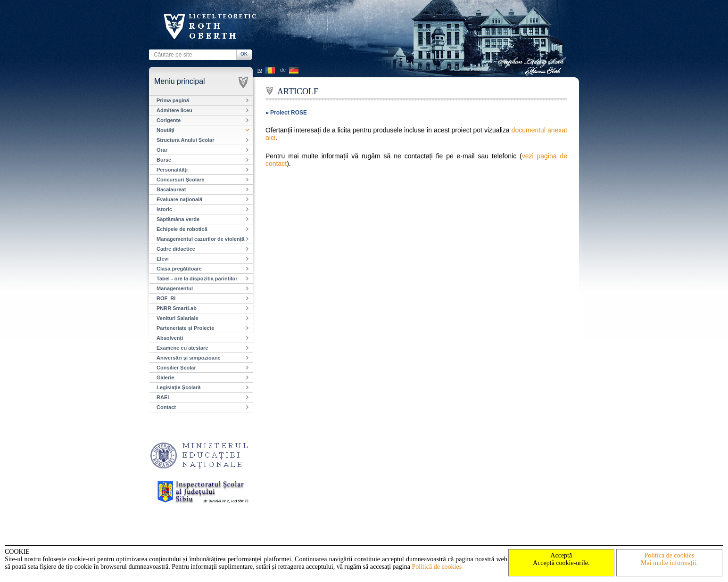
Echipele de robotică (182, 229)
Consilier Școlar (176, 368)
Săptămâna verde (178, 219)
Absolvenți (170, 338)
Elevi (163, 259)
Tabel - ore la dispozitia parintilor (197, 279)
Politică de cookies (437, 567)
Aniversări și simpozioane (189, 358)
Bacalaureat (171, 189)
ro (260, 70)
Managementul (175, 288)
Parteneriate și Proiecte (185, 328)
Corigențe (169, 120)
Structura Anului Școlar (185, 140)
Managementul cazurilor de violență (200, 239)
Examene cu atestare (182, 348)
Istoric (164, 209)
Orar (162, 150)
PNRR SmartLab (177, 308)
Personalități (172, 170)
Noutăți (165, 130)
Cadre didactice (176, 249)
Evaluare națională (179, 199)
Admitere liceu (174, 110)
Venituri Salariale (178, 318)
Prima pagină (173, 100)
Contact (166, 407)
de (283, 70)
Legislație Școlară (179, 387)
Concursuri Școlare (180, 180)
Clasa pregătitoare (179, 269)
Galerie (165, 377)
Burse (164, 160)
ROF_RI (166, 298)
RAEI (163, 397)
